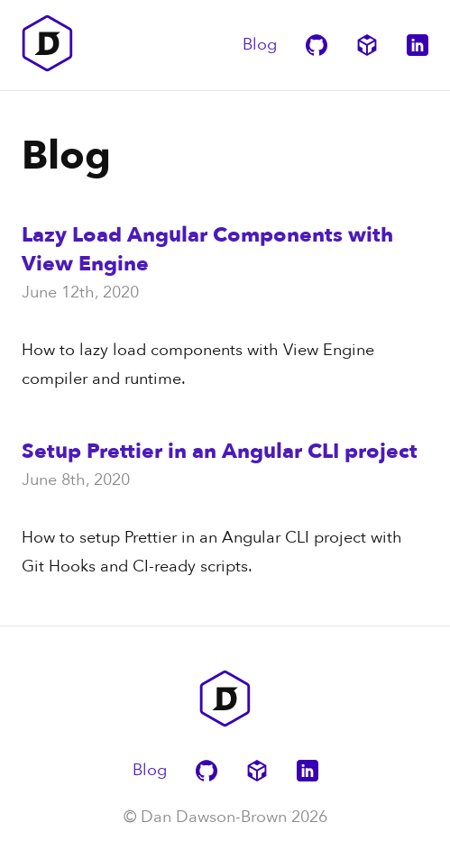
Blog (260, 45)
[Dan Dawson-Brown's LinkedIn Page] (418, 45)
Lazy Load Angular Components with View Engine (207, 249)
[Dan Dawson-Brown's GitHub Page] (317, 45)
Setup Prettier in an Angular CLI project (220, 451)
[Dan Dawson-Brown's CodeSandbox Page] (367, 45)
